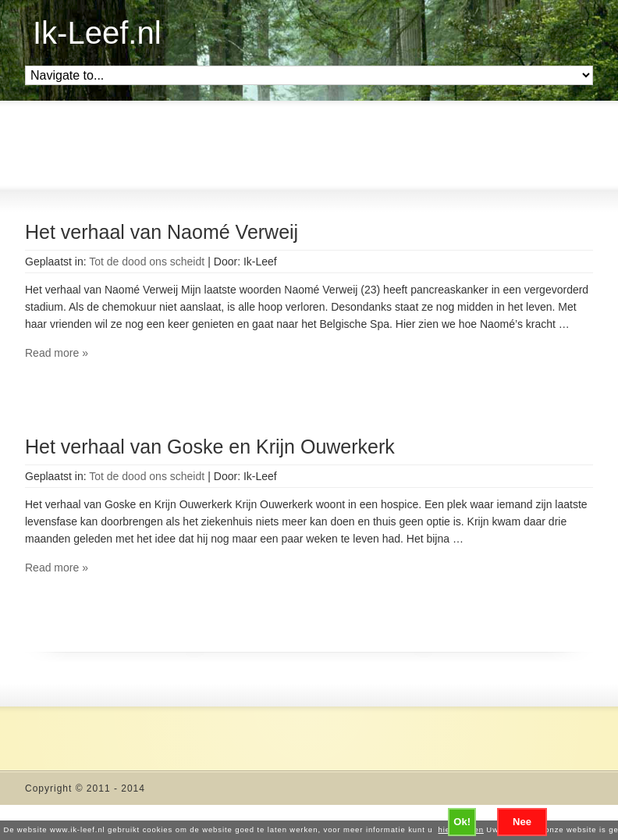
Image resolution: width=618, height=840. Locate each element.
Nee (522, 822)
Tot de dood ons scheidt (147, 262)
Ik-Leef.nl (97, 33)
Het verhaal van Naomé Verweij (162, 232)
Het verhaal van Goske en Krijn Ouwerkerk (210, 447)
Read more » (57, 353)
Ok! (462, 822)
